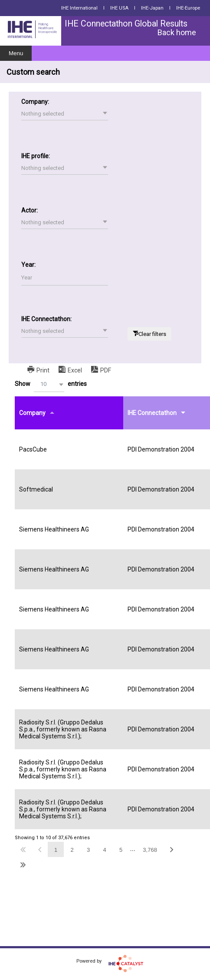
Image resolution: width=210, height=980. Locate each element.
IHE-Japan (152, 8)
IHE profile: (36, 156)
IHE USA (119, 8)
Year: (28, 265)
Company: (35, 102)
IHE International (79, 8)
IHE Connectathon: (46, 319)
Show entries (51, 384)
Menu (16, 53)
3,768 (150, 850)
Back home (177, 32)
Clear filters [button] (152, 334)
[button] (65, 114)
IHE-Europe (188, 8)
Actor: (30, 210)
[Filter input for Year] (65, 278)
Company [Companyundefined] (32, 413)
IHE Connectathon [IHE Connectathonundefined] (152, 413)
